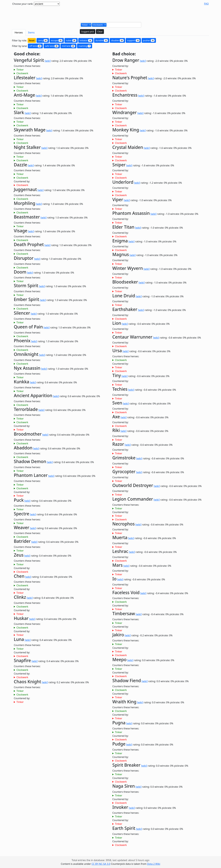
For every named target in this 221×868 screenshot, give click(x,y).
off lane (35, 46)
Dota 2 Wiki (154, 864)
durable (102, 40)
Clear (100, 32)
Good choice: (27, 54)
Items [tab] (31, 33)
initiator (86, 40)
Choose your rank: (23, 4)
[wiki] (48, 61)
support (133, 40)
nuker (71, 40)
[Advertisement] (110, 13)
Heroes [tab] (19, 33)
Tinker (20, 70)
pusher (149, 40)
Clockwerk (22, 73)
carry (43, 40)
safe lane (52, 46)
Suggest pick (88, 32)
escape (57, 40)
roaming (84, 46)
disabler (117, 40)
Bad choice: (124, 54)
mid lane (68, 46)
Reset (32, 40)
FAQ (206, 4)
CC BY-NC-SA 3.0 (101, 864)
